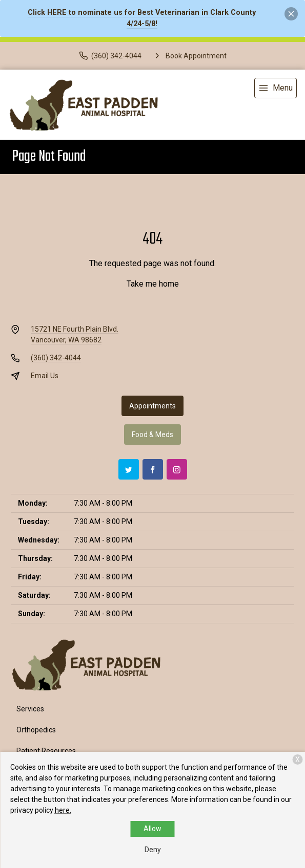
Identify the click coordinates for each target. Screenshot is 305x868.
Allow (152, 829)
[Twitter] (129, 469)
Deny (153, 850)
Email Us (45, 376)
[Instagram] (177, 469)
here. (63, 810)
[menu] (276, 88)
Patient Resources (46, 751)
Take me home (153, 284)
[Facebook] (153, 469)
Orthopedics (36, 730)
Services (30, 709)
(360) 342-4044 (56, 358)
